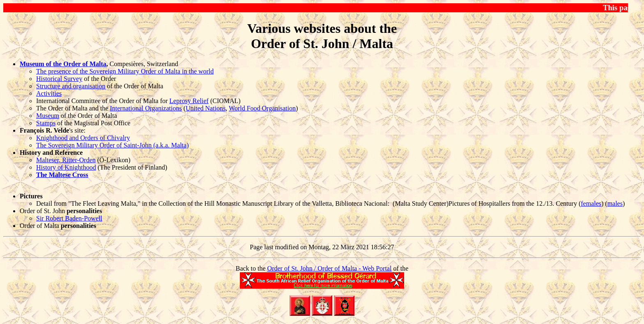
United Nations (206, 108)
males (615, 203)
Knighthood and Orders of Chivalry (83, 138)
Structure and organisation (71, 86)
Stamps (46, 123)
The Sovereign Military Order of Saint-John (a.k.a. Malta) (112, 145)
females (591, 203)
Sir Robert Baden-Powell (69, 218)
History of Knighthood (66, 167)
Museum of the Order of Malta (63, 64)
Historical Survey (59, 79)
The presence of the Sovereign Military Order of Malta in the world (125, 71)
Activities (49, 93)
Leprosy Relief (189, 101)
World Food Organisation (262, 108)
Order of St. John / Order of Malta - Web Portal (330, 268)
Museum (48, 116)
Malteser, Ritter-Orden (66, 160)
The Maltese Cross (62, 175)
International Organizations (146, 108)
